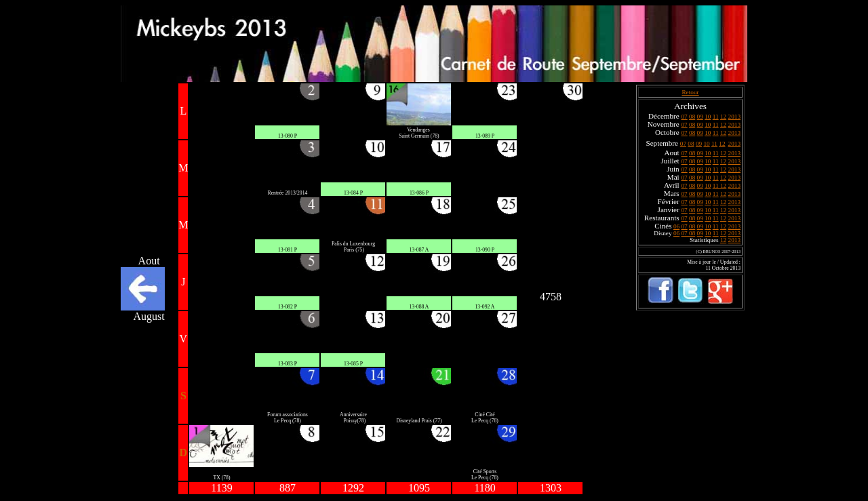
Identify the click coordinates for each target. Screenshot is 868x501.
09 (700, 117)
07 (684, 117)
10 (708, 117)
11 (716, 117)
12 (723, 117)
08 (692, 117)
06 (676, 226)
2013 (735, 117)
